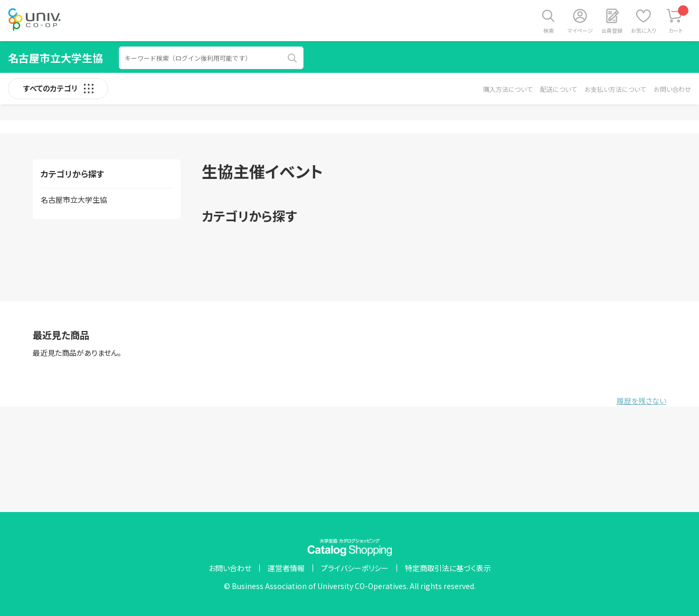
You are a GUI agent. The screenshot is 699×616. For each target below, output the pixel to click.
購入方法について (508, 89)
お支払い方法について (615, 89)
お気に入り (644, 30)
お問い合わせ (672, 89)
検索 (549, 30)
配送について (558, 89)
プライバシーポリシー (355, 568)
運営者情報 (286, 568)
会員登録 (612, 30)
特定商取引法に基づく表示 (448, 568)
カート (679, 20)
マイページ (580, 30)
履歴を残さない (641, 401)
